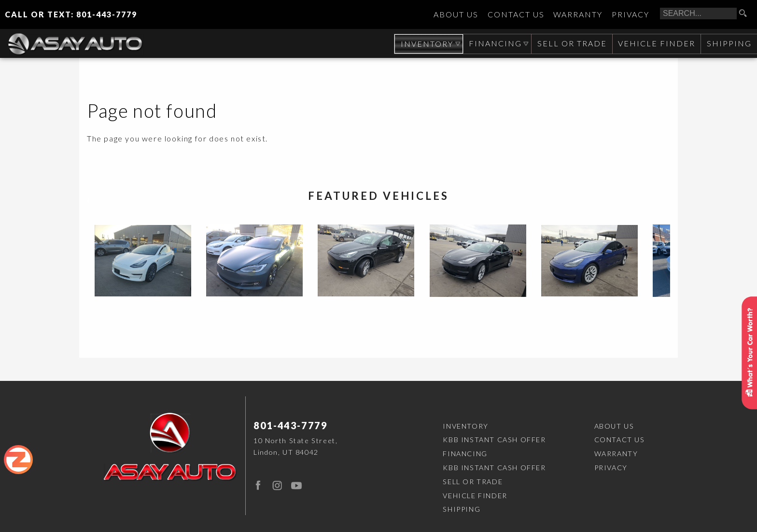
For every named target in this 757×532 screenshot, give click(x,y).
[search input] (698, 14)
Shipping (729, 43)
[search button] (746, 14)
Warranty (578, 15)
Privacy (631, 15)
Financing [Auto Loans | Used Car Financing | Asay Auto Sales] (494, 43)
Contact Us (516, 15)
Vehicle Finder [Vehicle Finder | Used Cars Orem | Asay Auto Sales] (656, 43)
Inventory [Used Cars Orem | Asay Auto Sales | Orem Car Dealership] (425, 44)
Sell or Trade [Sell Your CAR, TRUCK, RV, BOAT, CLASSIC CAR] (571, 43)
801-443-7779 (290, 425)
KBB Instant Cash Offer (494, 440)
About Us (456, 15)
